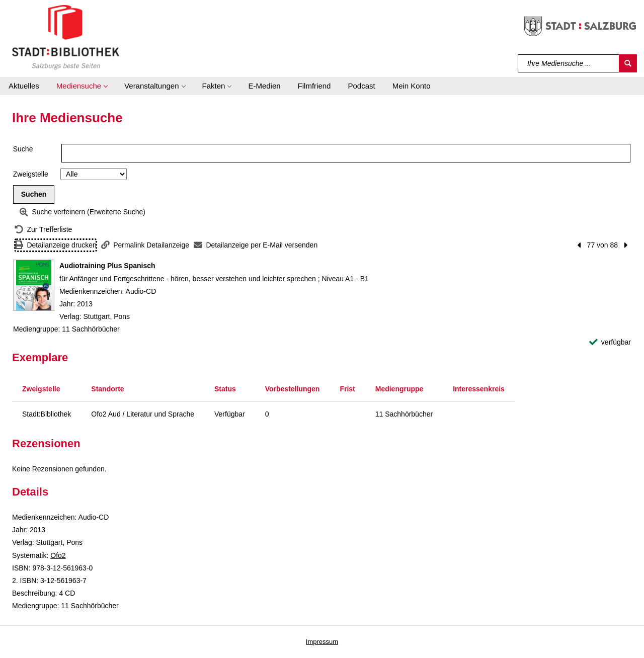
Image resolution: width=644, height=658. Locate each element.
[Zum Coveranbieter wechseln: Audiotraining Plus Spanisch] (34, 285)
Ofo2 (58, 555)
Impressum (322, 642)
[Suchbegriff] (569, 63)
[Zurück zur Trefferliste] (43, 230)
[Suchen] (628, 63)
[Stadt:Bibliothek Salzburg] (66, 37)
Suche (23, 149)
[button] (82, 86)
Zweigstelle (31, 174)
